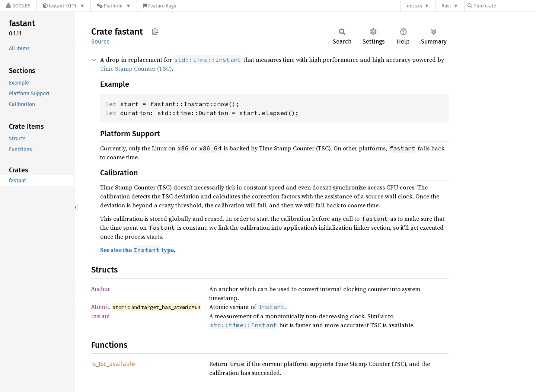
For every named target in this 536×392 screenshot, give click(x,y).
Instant (101, 316)
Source (100, 42)
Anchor (100, 289)
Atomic (101, 307)
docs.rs (414, 6)
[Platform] (114, 6)
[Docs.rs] (18, 6)
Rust (446, 6)
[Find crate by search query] (505, 6)
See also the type (137, 250)
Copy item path (155, 31)
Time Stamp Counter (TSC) (136, 68)
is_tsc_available (113, 364)
